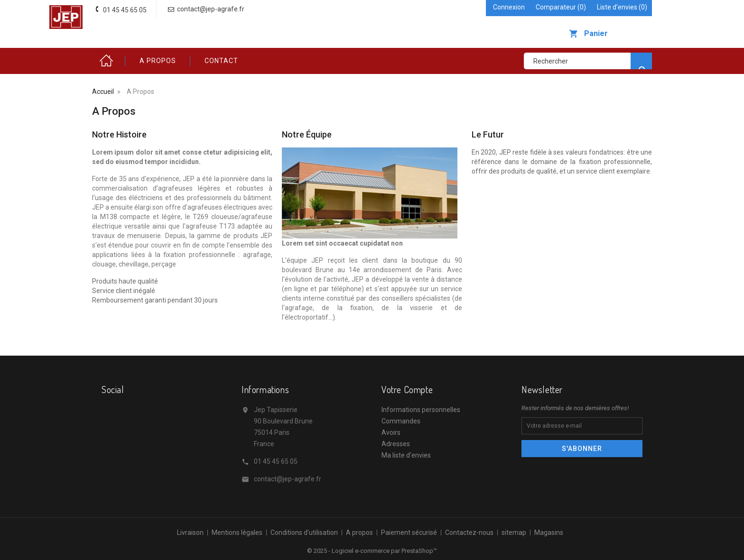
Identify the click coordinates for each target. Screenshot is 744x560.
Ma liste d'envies (406, 455)
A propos (158, 61)
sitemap (514, 532)
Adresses (396, 444)
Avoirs (391, 432)
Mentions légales (237, 532)
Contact (221, 61)
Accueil (109, 61)
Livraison (190, 532)
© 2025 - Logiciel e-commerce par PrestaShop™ (372, 551)
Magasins (549, 532)
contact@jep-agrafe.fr (288, 479)
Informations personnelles (421, 410)
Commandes (401, 421)
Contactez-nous (469, 532)
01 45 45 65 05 (276, 461)
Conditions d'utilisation (304, 532)
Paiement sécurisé (409, 532)
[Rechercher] (588, 61)
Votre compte (407, 389)
